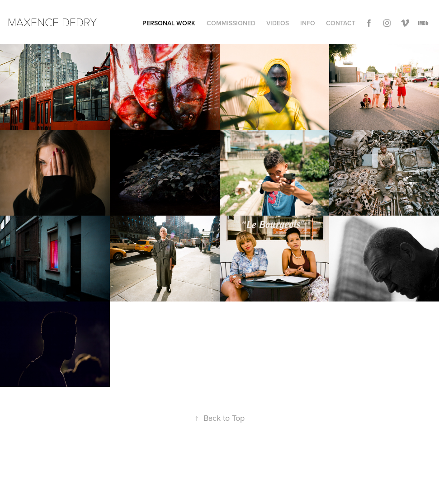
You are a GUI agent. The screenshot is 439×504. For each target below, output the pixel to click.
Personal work (169, 23)
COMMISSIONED (231, 23)
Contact (341, 23)
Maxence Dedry (52, 22)
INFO (308, 23)
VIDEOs (278, 23)
